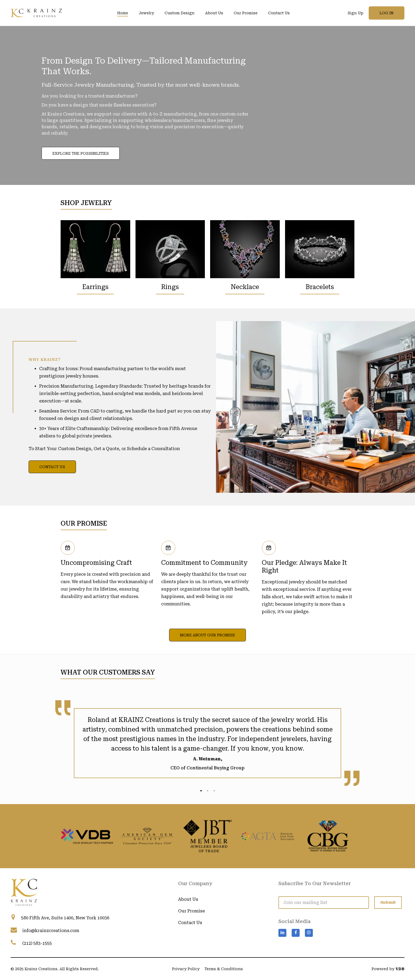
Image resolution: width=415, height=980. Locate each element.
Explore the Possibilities (81, 153)
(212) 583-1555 (37, 943)
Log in (387, 13)
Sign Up (355, 13)
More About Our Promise (207, 635)
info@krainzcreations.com (51, 931)
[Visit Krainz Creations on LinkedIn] (282, 912)
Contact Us (279, 13)
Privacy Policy (186, 969)
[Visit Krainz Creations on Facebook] (296, 912)
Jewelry (146, 13)
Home (123, 13)
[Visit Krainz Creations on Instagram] (309, 912)
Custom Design (180, 13)
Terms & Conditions (224, 969)
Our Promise (246, 13)
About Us (214, 13)
